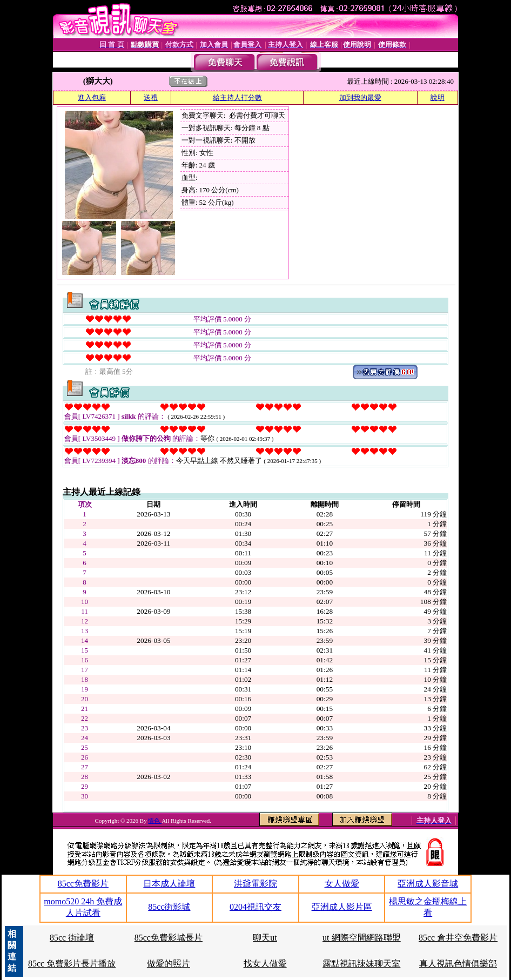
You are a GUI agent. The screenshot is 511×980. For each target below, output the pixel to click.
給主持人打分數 (237, 98)
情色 (155, 821)
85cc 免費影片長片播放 (72, 964)
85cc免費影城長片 (169, 938)
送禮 (151, 98)
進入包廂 (92, 98)
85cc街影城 (169, 907)
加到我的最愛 (360, 98)
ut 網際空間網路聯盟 (361, 938)
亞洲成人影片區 (342, 907)
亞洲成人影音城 (428, 884)
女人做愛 (342, 884)
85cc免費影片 (83, 884)
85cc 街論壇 (72, 938)
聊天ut (265, 938)
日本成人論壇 (169, 884)
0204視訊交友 (255, 907)
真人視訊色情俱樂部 (458, 964)
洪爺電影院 (255, 884)
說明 (438, 98)
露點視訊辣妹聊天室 (361, 964)
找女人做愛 (265, 964)
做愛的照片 (169, 964)
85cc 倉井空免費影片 (458, 938)
